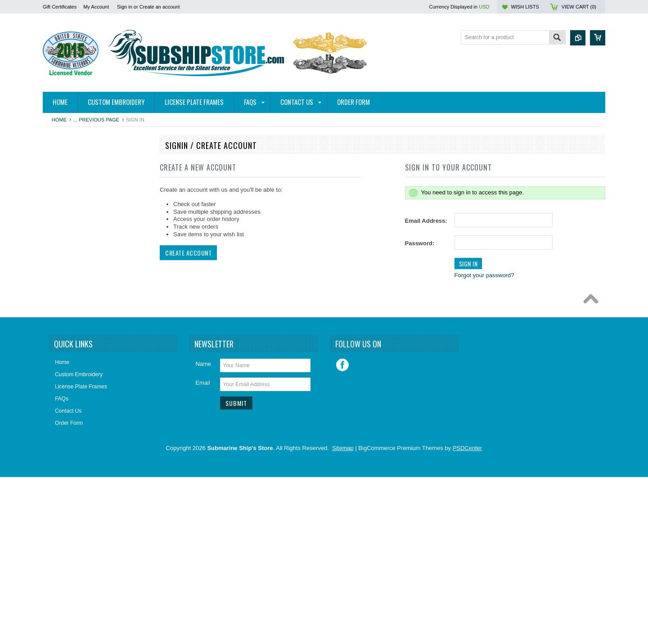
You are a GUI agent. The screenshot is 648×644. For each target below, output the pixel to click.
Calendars (60, 269)
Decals (56, 300)
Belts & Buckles (66, 224)
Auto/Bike (59, 193)
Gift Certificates (60, 7)
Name (203, 531)
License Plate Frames (74, 391)
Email (203, 550)
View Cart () (579, 7)
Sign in (125, 7)
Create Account (188, 253)
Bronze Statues (66, 254)
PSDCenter (468, 615)
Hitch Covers (63, 178)
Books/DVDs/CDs (69, 239)
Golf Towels (62, 330)
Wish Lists (525, 7)
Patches (57, 406)
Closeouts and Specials (76, 452)
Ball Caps (59, 208)
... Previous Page (96, 120)
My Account (96, 7)
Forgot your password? (484, 275)
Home (59, 120)
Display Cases (65, 315)
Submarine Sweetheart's (77, 422)
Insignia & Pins (65, 361)
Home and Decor (68, 346)
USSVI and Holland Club (77, 437)
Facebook (342, 532)
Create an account (160, 7)
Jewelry (57, 376)
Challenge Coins (67, 284)
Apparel (57, 162)
